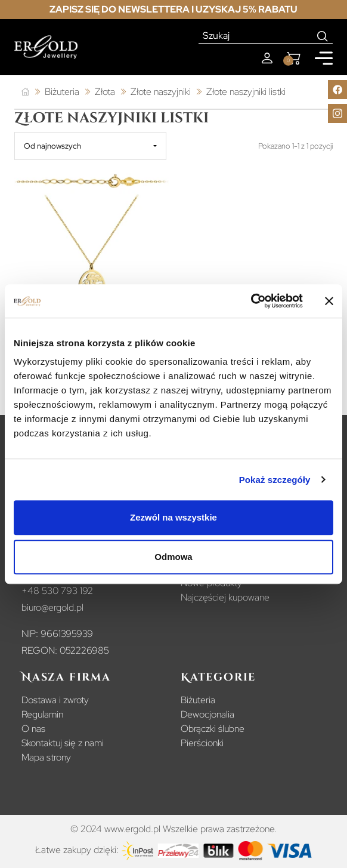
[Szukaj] (256, 36)
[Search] (323, 36)
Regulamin (42, 714)
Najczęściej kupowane (225, 597)
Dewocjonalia (207, 714)
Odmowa (173, 557)
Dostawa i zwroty (55, 700)
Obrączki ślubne (213, 729)
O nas (33, 729)
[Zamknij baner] (329, 301)
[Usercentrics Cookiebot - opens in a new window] (251, 301)
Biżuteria (198, 700)
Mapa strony (46, 757)
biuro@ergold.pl (52, 607)
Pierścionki (202, 743)
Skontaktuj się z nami (63, 743)
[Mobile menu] (324, 58)
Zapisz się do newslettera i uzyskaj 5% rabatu (173, 9)
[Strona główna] (25, 92)
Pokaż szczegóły (275, 480)
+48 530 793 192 (57, 591)
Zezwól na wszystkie (173, 517)
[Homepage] (46, 47)
